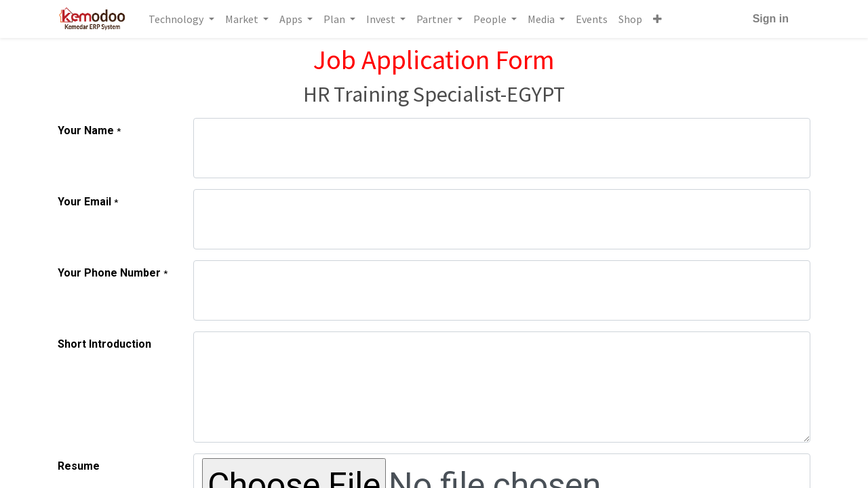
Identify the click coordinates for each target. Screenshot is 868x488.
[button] (657, 19)
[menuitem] (592, 19)
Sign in (771, 19)
